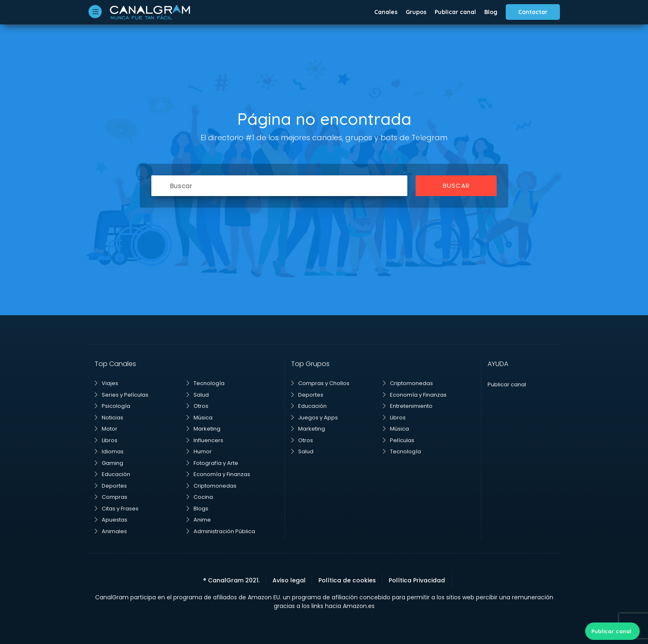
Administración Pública (221, 531)
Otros (197, 406)
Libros (106, 440)
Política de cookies (347, 580)
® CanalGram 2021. (231, 580)
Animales (111, 531)
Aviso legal (289, 580)
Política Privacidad (417, 580)
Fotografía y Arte (212, 463)
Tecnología (206, 383)
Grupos (416, 12)
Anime (199, 520)
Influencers (205, 440)
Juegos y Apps (314, 418)
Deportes (111, 486)
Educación (112, 474)
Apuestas (111, 520)
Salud (198, 395)
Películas (399, 440)
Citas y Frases (117, 509)
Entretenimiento (408, 406)
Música (200, 418)
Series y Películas (122, 395)
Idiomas (109, 451)
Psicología (112, 406)
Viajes (106, 383)
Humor (199, 451)
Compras (111, 497)
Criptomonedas (212, 486)
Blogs (197, 509)
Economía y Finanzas (218, 474)
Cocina (200, 497)
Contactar (533, 12)
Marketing (203, 429)
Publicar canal (455, 12)
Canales (386, 12)
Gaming (109, 463)
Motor (106, 429)
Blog (491, 12)
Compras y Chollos (320, 383)
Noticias (109, 418)
